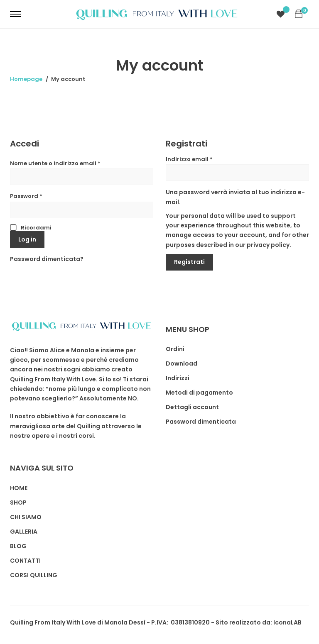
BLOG (18, 546)
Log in (27, 239)
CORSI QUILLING (34, 575)
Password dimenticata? (47, 259)
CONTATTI (25, 561)
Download (182, 363)
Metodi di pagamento (199, 393)
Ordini (175, 349)
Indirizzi (178, 378)
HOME (19, 488)
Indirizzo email (189, 159)
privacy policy (268, 245)
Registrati (189, 262)
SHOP (18, 503)
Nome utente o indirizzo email (55, 163)
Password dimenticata (201, 422)
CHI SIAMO (26, 517)
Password (26, 196)
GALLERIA (24, 532)
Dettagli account (192, 407)
